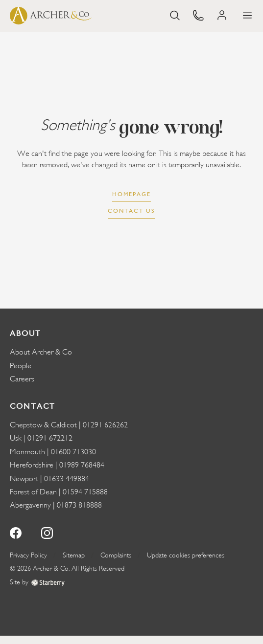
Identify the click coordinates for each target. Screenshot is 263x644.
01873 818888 (79, 505)
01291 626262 (105, 425)
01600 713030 (73, 452)
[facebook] (16, 532)
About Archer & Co (41, 352)
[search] (175, 14)
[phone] (198, 14)
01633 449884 (67, 479)
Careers (22, 379)
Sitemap (74, 555)
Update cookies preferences (186, 555)
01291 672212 (50, 438)
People (21, 366)
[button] (247, 15)
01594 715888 (85, 492)
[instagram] (47, 532)
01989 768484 (82, 465)
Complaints (116, 555)
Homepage (131, 194)
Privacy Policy (28, 555)
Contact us (131, 211)
